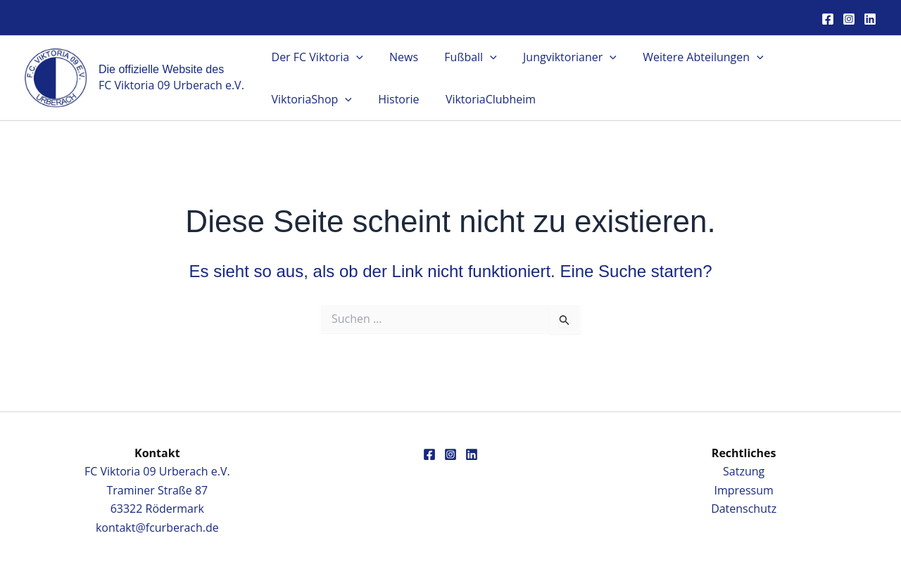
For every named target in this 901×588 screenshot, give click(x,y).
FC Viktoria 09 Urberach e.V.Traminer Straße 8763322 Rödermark (157, 490)
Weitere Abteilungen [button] (686, 57)
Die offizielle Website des (161, 69)
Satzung (744, 471)
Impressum (743, 490)
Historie (290, 99)
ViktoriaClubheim (378, 99)
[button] (354, 57)
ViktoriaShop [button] (809, 57)
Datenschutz (744, 509)
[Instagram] (849, 19)
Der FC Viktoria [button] (315, 57)
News (398, 57)
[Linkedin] (870, 19)
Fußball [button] (461, 57)
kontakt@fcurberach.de (157, 528)
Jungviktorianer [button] (556, 57)
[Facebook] (828, 19)
